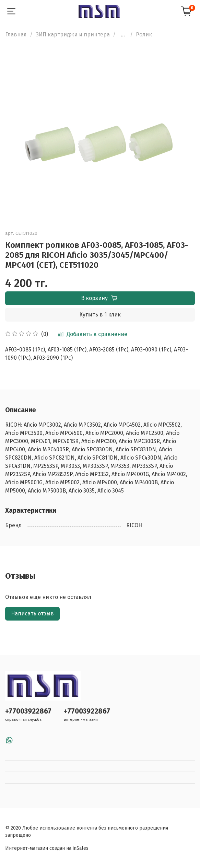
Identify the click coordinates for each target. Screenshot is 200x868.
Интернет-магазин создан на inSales (47, 848)
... (123, 35)
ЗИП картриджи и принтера (73, 34)
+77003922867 (28, 711)
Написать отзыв (32, 614)
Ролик (144, 34)
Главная (16, 34)
